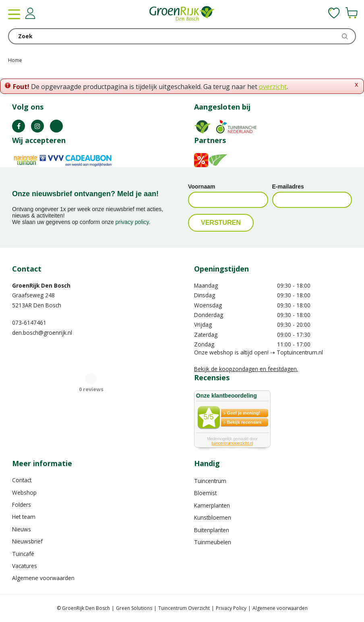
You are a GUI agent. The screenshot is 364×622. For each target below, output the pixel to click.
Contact (22, 480)
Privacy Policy (231, 608)
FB (19, 126)
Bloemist (205, 493)
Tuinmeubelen (213, 542)
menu (14, 14)
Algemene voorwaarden (43, 578)
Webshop (24, 492)
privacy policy (132, 222)
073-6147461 (29, 322)
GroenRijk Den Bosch (41, 285)
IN (37, 126)
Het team (24, 517)
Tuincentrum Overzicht (184, 608)
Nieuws (22, 529)
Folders (22, 505)
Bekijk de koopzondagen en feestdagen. (246, 369)
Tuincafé (23, 554)
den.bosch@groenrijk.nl (42, 333)
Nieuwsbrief (27, 541)
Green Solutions (134, 608)
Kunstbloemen (213, 517)
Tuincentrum (210, 481)
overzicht (273, 87)
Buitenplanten (212, 530)
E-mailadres (288, 187)
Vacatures (25, 566)
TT (56, 126)
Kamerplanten (212, 505)
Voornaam (202, 187)
